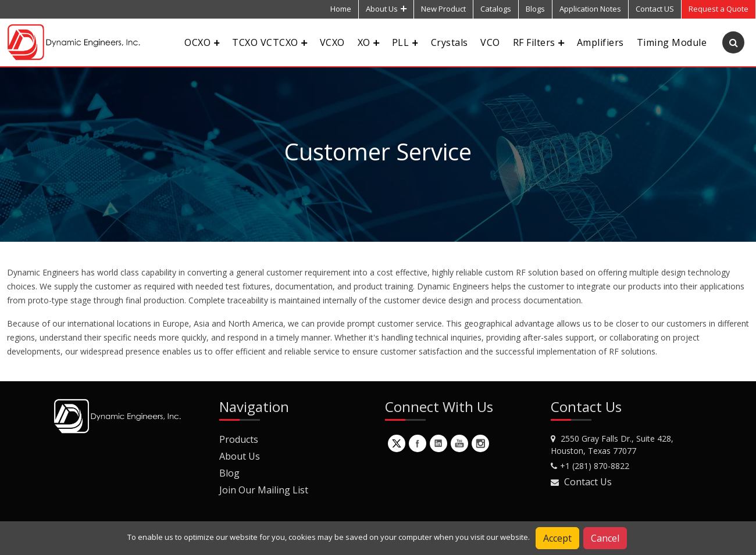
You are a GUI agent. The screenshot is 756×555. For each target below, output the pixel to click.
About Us (386, 9)
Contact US (655, 9)
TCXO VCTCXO (269, 42)
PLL (405, 42)
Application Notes (590, 9)
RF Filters (539, 42)
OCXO (202, 42)
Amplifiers (600, 42)
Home (341, 9)
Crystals (450, 42)
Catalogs (496, 9)
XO (368, 42)
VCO (490, 42)
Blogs (535, 9)
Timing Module (672, 42)
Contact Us (588, 482)
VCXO (332, 42)
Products (239, 439)
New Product (443, 9)
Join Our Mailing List (264, 490)
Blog (229, 473)
